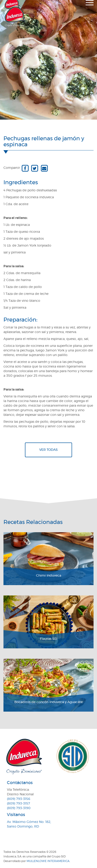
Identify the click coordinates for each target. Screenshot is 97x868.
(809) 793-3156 (19, 799)
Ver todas (48, 450)
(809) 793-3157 (18, 804)
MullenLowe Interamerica (48, 861)
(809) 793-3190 (19, 808)
